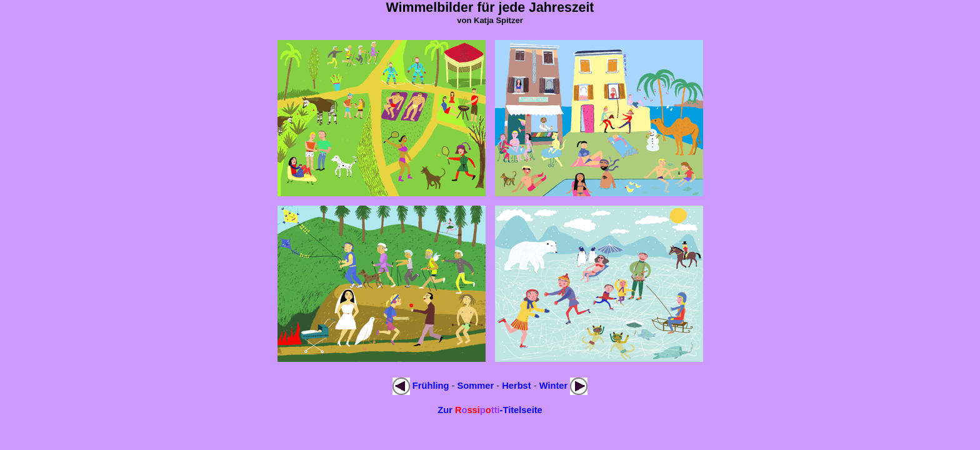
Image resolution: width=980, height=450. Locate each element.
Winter (553, 386)
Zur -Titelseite (490, 410)
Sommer (476, 386)
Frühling (431, 386)
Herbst (516, 386)
